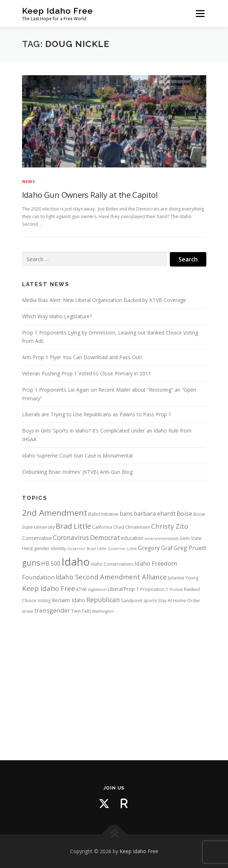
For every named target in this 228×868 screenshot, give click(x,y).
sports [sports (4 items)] (150, 601)
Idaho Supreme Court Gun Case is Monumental (77, 456)
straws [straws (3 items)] (28, 611)
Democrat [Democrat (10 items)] (105, 537)
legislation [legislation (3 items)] (97, 590)
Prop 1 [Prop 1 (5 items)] (132, 589)
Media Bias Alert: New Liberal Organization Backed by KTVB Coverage (104, 300)
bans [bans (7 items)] (126, 514)
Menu (200, 14)
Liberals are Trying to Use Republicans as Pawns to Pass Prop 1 (97, 414)
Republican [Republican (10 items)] (103, 600)
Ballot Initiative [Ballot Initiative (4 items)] (103, 514)
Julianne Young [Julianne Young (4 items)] (183, 578)
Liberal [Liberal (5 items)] (115, 589)
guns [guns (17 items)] (31, 563)
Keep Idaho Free (57, 11)
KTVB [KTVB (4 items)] (81, 589)
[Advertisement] (114, 681)
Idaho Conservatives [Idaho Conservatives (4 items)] (112, 564)
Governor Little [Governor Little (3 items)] (122, 549)
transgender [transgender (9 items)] (52, 610)
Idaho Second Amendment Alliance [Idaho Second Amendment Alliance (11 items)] (111, 577)
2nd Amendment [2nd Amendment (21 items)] (55, 513)
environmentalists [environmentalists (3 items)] (162, 539)
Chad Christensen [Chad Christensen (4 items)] (132, 527)
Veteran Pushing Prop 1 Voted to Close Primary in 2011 (87, 373)
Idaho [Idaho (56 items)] (76, 562)
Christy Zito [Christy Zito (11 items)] (170, 526)
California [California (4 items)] (102, 527)
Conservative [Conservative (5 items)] (37, 538)
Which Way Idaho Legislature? (57, 316)
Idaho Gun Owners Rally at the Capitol (90, 195)
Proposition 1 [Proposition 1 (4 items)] (154, 589)
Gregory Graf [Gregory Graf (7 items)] (155, 548)
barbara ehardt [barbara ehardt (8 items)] (155, 514)
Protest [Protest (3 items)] (176, 590)
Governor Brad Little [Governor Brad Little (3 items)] (87, 549)
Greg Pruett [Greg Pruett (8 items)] (190, 548)
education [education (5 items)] (132, 538)
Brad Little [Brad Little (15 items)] (73, 526)
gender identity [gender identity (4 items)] (50, 548)
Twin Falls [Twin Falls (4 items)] (81, 611)
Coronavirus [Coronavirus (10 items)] (71, 537)
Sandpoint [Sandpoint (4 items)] (132, 601)
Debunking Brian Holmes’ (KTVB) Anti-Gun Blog (77, 472)
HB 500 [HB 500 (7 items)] (51, 563)
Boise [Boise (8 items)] (184, 514)
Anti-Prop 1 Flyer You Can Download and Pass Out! (82, 357)
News (29, 181)
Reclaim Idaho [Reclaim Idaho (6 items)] (68, 600)
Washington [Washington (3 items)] (103, 611)
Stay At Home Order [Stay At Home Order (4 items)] (179, 601)
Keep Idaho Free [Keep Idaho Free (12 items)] (49, 588)
